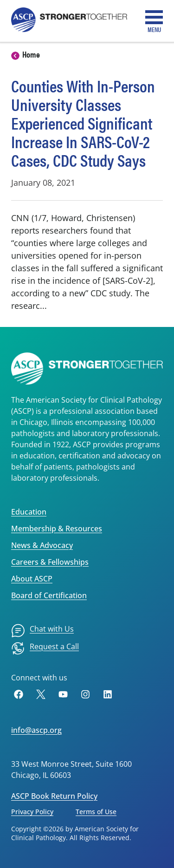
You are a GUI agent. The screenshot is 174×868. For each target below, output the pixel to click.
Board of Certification (49, 595)
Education (29, 512)
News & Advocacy (42, 545)
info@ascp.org (36, 730)
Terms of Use (96, 812)
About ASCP (32, 579)
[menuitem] (42, 631)
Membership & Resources (57, 529)
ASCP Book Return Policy (54, 796)
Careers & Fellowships (50, 562)
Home (31, 54)
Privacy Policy (32, 812)
